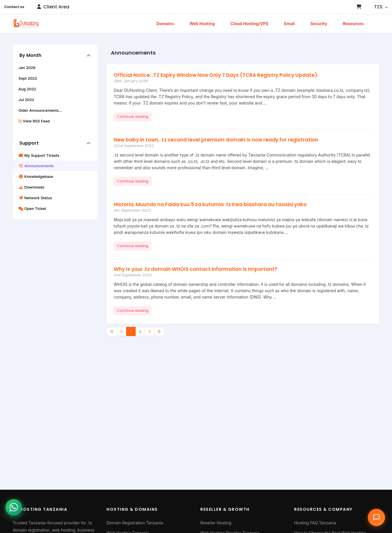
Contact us (14, 7)
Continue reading (133, 117)
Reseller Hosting (216, 523)
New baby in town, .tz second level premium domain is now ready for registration (216, 140)
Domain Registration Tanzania (135, 523)
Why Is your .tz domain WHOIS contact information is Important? (196, 269)
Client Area (53, 7)
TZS (381, 7)
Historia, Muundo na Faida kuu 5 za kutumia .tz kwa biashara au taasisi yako (210, 204)
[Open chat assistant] (376, 517)
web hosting (64, 530)
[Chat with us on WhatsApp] (16, 513)
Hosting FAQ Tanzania (315, 523)
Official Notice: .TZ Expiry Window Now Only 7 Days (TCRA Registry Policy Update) (215, 75)
